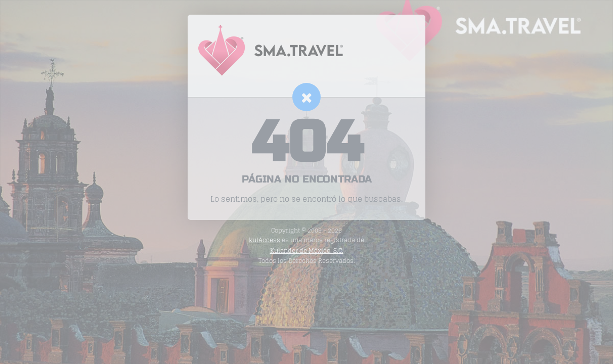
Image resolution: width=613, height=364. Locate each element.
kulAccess (265, 240)
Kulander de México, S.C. (307, 251)
